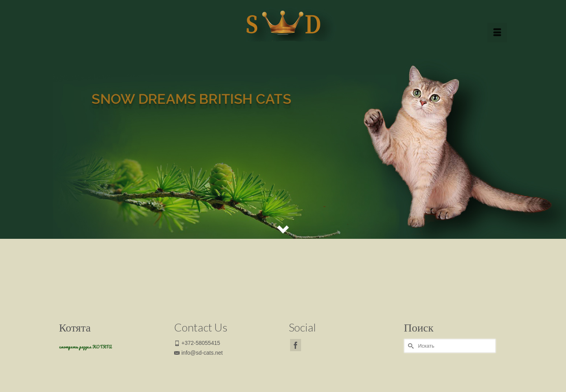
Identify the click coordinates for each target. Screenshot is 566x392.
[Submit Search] (410, 346)
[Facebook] (296, 345)
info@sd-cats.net (198, 353)
